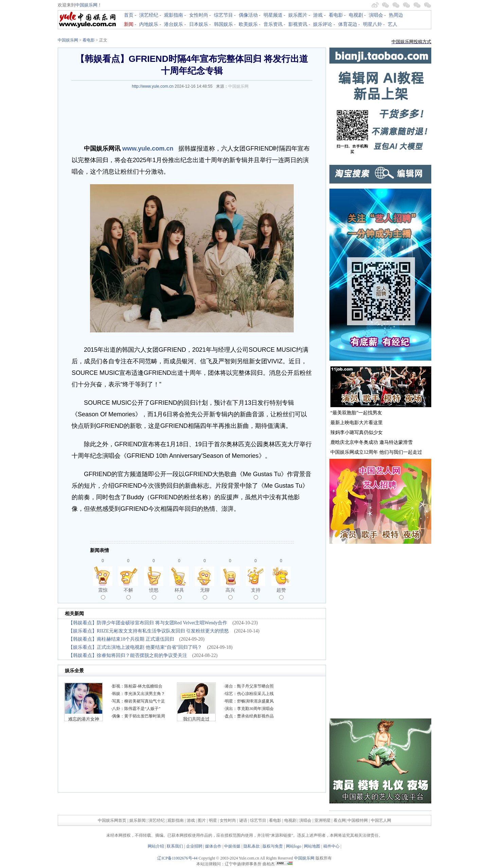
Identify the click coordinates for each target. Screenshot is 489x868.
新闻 (129, 24)
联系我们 (175, 846)
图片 (202, 820)
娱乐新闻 (138, 820)
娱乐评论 (323, 24)
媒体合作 (213, 846)
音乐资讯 (273, 24)
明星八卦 (373, 24)
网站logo (294, 846)
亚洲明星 (323, 820)
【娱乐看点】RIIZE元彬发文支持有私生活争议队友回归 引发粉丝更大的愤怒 (149, 631)
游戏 (318, 15)
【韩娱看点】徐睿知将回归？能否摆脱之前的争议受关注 (128, 655)
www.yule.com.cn (148, 149)
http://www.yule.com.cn (153, 86)
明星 (213, 820)
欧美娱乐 (248, 24)
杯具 (179, 593)
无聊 (205, 593)
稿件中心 (331, 846)
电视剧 (356, 15)
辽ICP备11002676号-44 (177, 858)
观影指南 (174, 15)
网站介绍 (156, 846)
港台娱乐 (174, 24)
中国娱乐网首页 (112, 820)
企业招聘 (194, 846)
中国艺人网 (381, 820)
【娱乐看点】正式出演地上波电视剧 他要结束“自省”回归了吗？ (135, 647)
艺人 (393, 24)
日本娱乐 (199, 24)
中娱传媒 (232, 846)
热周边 (396, 15)
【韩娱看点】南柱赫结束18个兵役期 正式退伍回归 (121, 639)
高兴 (230, 593)
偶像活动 (248, 15)
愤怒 (154, 593)
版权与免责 (273, 846)
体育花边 (348, 24)
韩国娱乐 (223, 24)
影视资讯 (298, 24)
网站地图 (312, 846)
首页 (129, 15)
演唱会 (376, 15)
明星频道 (273, 15)
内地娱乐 (149, 24)
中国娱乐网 (86, 5)
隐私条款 (252, 846)
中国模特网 (358, 820)
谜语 (243, 820)
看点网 (340, 820)
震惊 (103, 593)
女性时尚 (199, 15)
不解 (128, 593)
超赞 (281, 593)
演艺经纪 (149, 15)
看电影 (336, 15)
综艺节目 (223, 15)
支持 (256, 593)
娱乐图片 (298, 15)
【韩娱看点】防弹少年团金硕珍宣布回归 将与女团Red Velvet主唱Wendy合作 (148, 623)
